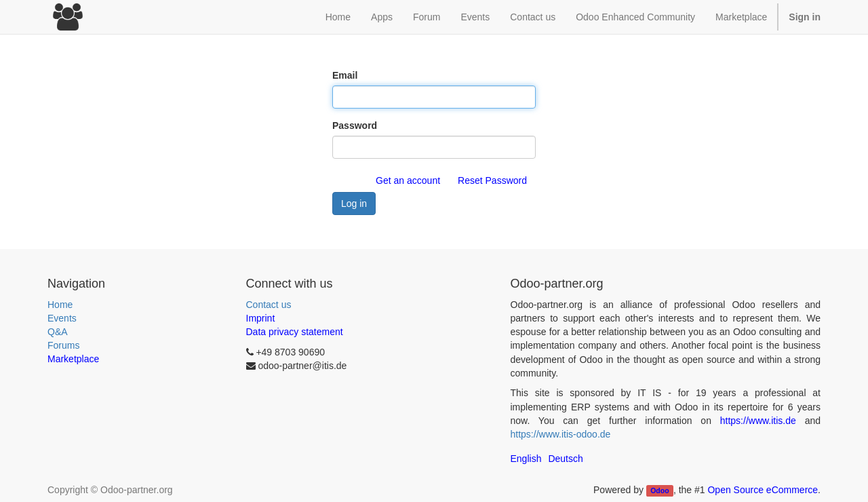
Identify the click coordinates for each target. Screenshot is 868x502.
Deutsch (565, 459)
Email (345, 75)
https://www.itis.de (758, 421)
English (526, 459)
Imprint (261, 318)
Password (355, 125)
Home (60, 305)
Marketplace (741, 17)
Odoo (659, 490)
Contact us (269, 305)
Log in (354, 204)
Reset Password (492, 180)
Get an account (408, 180)
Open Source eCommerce (763, 490)
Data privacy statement (295, 332)
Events (62, 318)
